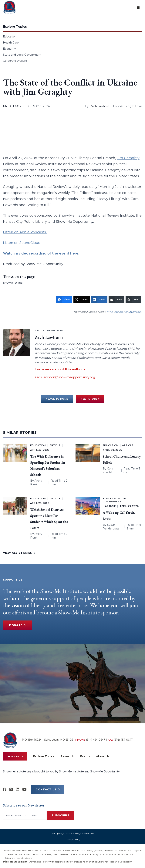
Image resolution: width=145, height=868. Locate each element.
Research (67, 756)
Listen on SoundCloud (22, 243)
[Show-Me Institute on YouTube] (24, 789)
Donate (17, 625)
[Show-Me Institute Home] (10, 8)
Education (10, 37)
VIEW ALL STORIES (19, 553)
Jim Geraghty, (128, 158)
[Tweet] (82, 300)
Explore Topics (44, 756)
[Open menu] (138, 8)
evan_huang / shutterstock (124, 312)
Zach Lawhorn (100, 106)
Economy (9, 49)
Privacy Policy (72, 839)
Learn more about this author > (60, 369)
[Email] (117, 300)
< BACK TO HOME (57, 399)
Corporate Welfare (15, 61)
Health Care (11, 43)
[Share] (64, 300)
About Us (103, 756)
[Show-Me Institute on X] (11, 789)
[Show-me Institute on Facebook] (5, 789)
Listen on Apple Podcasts (25, 232)
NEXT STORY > (90, 399)
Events (85, 756)
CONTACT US (48, 789)
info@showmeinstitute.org (18, 858)
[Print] (133, 300)
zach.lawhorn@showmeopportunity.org (65, 377)
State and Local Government (22, 55)
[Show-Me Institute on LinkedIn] (18, 789)
